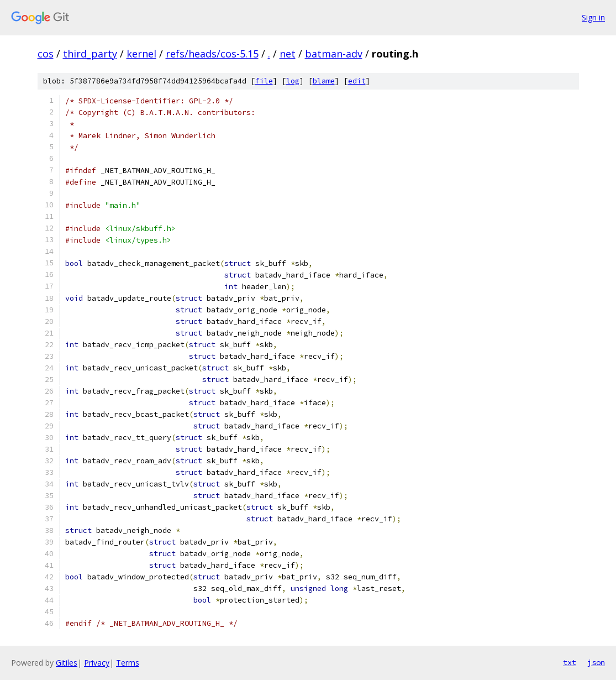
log (293, 81)
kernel (141, 54)
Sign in (593, 17)
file (264, 81)
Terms (128, 663)
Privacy (97, 663)
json (596, 662)
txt (570, 662)
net (288, 54)
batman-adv (334, 54)
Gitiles (67, 663)
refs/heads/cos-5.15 (212, 54)
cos (46, 54)
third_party (90, 54)
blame (324, 81)
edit (357, 81)
